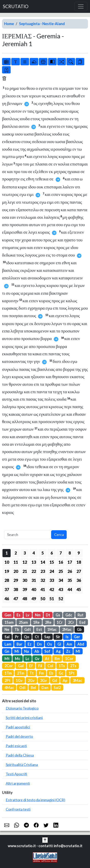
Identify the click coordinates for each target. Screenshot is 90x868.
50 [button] (43, 599)
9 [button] (79, 553)
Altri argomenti (18, 783)
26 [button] (70, 571)
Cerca (59, 535)
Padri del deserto (19, 736)
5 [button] (43, 553)
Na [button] (26, 651)
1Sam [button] (9, 622)
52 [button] (61, 599)
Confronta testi (18, 809)
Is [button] (67, 637)
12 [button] (25, 562)
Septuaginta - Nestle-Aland (42, 24)
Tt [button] (32, 673)
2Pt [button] (7, 680)
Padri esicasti (16, 746)
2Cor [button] (9, 666)
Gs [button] (58, 615)
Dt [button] (48, 615)
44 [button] (70, 589)
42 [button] (52, 589)
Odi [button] (22, 688)
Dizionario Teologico (22, 708)
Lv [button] (28, 615)
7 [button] (61, 553)
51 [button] (52, 599)
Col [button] (50, 666)
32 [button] (43, 580)
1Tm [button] (8, 673)
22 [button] (34, 571)
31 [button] (34, 580)
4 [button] (34, 553)
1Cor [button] (69, 659)
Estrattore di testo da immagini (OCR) (35, 800)
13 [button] (34, 562)
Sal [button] (7, 637)
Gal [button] (21, 666)
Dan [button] (45, 688)
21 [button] (25, 571)
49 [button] (34, 599)
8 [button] (70, 553)
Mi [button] (17, 651)
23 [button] (43, 571)
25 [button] (61, 571)
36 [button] (79, 580)
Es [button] (19, 615)
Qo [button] (27, 637)
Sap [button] (47, 637)
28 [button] (7, 580)
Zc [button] (68, 651)
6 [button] (52, 553)
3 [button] (25, 553)
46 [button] (7, 599)
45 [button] (79, 589)
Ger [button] (77, 637)
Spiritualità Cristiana (22, 765)
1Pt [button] (71, 673)
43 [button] (61, 589)
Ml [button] (78, 651)
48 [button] (25, 599)
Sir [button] (58, 637)
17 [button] (70, 562)
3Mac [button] (77, 680)
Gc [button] (61, 673)
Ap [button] (65, 680)
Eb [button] (51, 673)
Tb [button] (17, 629)
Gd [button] (55, 680)
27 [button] (79, 571)
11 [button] (16, 562)
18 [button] (79, 562)
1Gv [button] (19, 680)
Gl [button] (59, 644)
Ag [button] (58, 651)
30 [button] (25, 580)
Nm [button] (38, 615)
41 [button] (43, 589)
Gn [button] (7, 651)
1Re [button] (36, 622)
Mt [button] (7, 659)
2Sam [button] (23, 622)
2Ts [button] (73, 666)
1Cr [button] (60, 622)
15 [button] (52, 562)
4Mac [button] (9, 688)
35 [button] (70, 580)
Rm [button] (57, 659)
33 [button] (52, 580)
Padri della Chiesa (20, 755)
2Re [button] (48, 622)
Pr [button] (17, 637)
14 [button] (43, 562)
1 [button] (7, 553)
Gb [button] (79, 629)
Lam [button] (8, 644)
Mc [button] (18, 659)
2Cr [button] (71, 622)
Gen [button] (8, 615)
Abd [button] (81, 644)
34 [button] (61, 580)
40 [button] (34, 589)
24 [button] (52, 571)
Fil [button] (40, 666)
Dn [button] (39, 644)
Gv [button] (37, 659)
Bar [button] (19, 644)
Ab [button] (37, 651)
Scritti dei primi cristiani (24, 718)
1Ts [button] (62, 666)
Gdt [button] (28, 629)
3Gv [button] (43, 680)
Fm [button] (41, 673)
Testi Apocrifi (16, 774)
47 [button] (16, 599)
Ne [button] (7, 629)
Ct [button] (37, 637)
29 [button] (16, 580)
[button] (45, 839)
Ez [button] (30, 644)
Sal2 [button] (57, 688)
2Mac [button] (67, 629)
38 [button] (16, 589)
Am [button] (69, 644)
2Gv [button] (31, 680)
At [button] (47, 659)
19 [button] (7, 571)
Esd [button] (82, 622)
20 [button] (16, 571)
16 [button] (61, 562)
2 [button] (16, 553)
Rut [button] (80, 615)
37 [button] (7, 589)
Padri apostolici (18, 727)
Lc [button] (27, 659)
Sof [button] (47, 651)
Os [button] (49, 644)
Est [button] (39, 629)
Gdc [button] (69, 615)
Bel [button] (33, 688)
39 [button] (25, 589)
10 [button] (7, 562)
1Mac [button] (52, 629)
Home (9, 24)
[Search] (28, 535)
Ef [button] (31, 666)
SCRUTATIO (16, 6)
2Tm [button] (21, 673)
